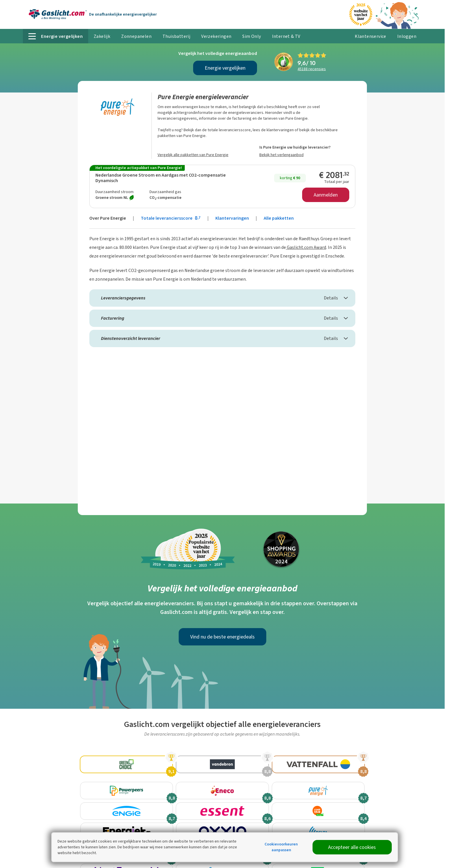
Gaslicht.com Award (306, 247)
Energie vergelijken (225, 68)
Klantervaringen (232, 218)
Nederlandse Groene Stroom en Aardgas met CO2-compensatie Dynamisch (161, 178)
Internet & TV (286, 36)
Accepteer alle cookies (352, 847)
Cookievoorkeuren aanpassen (281, 847)
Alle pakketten (279, 218)
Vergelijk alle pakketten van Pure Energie (193, 155)
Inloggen (407, 36)
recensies (312, 69)
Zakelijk (102, 36)
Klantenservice (371, 36)
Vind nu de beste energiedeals (222, 637)
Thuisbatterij (176, 36)
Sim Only (252, 36)
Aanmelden (326, 195)
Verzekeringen (216, 36)
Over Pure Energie (108, 218)
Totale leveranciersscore (171, 218)
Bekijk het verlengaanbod (281, 155)
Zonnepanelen (136, 36)
